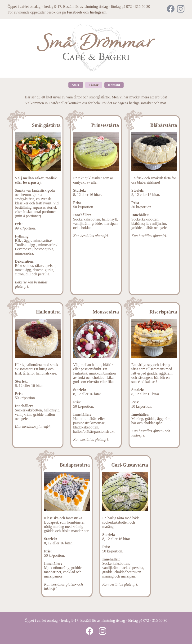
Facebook (75, 12)
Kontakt (114, 85)
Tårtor (94, 85)
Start (76, 85)
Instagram (98, 12)
